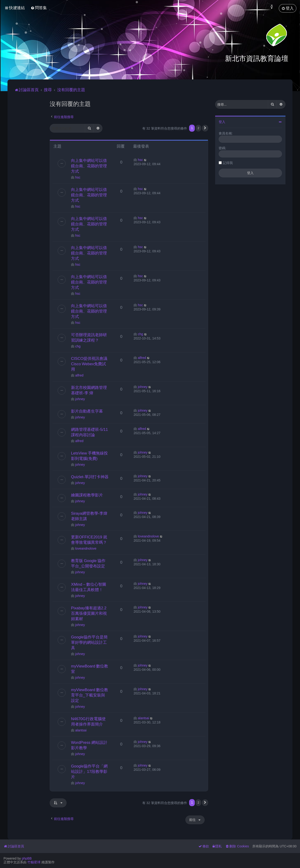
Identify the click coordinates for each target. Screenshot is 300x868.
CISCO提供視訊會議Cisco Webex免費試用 (89, 364)
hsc (78, 177)
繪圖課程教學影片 (87, 495)
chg (78, 346)
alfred (79, 375)
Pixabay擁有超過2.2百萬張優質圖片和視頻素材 (89, 613)
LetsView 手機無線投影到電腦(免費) (89, 456)
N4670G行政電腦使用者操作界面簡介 (88, 721)
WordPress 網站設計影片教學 (89, 745)
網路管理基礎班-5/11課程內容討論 (89, 432)
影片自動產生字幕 (87, 411)
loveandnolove (86, 548)
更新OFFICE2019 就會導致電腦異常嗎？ (89, 540)
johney (80, 399)
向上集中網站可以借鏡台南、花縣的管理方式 (89, 166)
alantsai (81, 730)
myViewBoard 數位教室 (90, 669)
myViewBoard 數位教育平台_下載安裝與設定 (90, 695)
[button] (205, 128)
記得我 (228, 163)
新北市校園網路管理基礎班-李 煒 (89, 390)
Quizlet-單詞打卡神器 (90, 477)
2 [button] (198, 128)
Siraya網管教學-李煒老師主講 (89, 516)
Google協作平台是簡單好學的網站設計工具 (89, 642)
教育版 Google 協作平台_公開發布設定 (88, 563)
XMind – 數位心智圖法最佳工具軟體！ (89, 587)
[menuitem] (39, 8)
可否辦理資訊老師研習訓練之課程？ (89, 337)
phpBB (27, 858)
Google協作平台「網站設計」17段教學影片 (89, 771)
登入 (222, 122)
